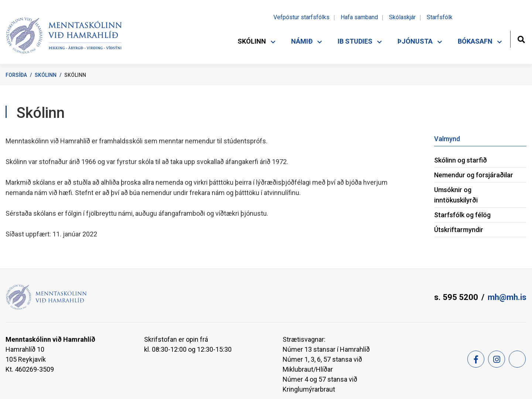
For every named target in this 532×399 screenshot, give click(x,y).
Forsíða (16, 75)
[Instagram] (497, 359)
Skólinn (46, 75)
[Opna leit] (521, 39)
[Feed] (517, 359)
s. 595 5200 (456, 297)
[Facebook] (476, 359)
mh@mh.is (507, 297)
